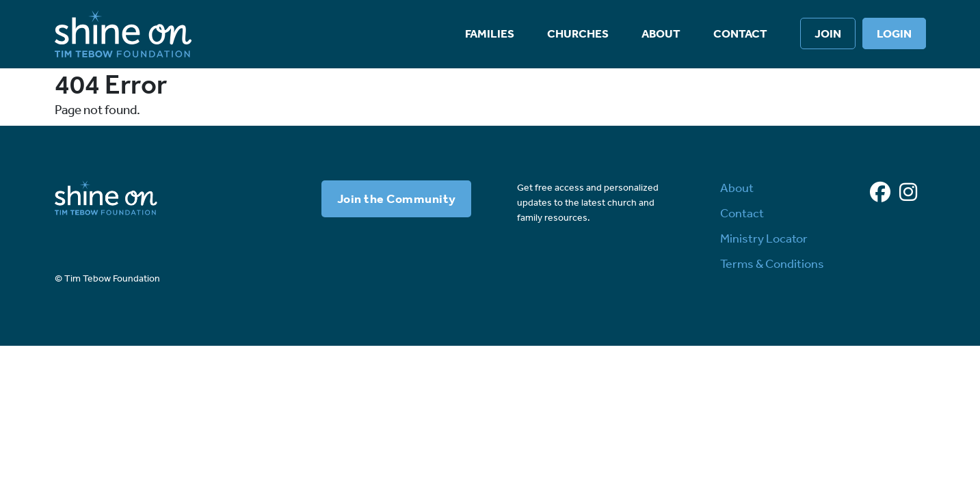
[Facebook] (880, 193)
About (661, 33)
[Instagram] (908, 193)
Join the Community (397, 199)
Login (894, 33)
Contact (740, 33)
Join (828, 33)
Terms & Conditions (772, 264)
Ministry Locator (764, 238)
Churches (578, 33)
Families (490, 33)
